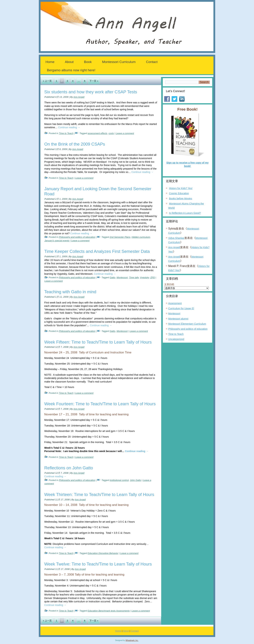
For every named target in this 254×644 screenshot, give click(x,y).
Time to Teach (66, 133)
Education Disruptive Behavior (103, 553)
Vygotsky (144, 277)
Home (50, 62)
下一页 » (94, 81)
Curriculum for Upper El (181, 308)
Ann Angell (79, 97)
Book (88, 62)
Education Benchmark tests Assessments (109, 611)
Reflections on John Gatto (69, 468)
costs (111, 133)
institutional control (119, 480)
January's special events (57, 241)
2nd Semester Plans (120, 237)
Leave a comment (125, 133)
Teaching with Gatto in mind (70, 292)
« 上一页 (47, 81)
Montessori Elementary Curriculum (187, 324)
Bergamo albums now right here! (71, 70)
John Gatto (136, 480)
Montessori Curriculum (119, 62)
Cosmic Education (179, 193)
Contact (152, 62)
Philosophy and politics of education (77, 237)
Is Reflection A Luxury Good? (185, 213)
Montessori (122, 277)
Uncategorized (176, 339)
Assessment (175, 303)
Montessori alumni (178, 319)
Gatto (113, 277)
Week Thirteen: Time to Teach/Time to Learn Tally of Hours (99, 494)
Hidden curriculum (141, 237)
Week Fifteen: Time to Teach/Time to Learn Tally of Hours (98, 342)
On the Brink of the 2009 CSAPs (75, 144)
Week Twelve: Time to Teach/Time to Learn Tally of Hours (98, 564)
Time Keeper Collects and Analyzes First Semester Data (97, 251)
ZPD (153, 277)
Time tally (134, 277)
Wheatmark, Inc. (132, 640)
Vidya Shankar (176, 238)
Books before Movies (181, 198)
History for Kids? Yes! (181, 188)
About (69, 62)
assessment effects (97, 133)
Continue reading (69, 127)
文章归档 (169, 284)
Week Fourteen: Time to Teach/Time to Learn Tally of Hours (100, 404)
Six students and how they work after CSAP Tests (91, 92)
